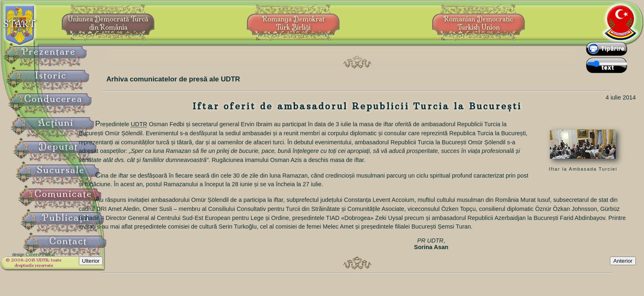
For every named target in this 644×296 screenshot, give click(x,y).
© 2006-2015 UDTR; (53, 265)
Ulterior (127, 285)
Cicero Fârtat (60, 260)
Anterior (623, 285)
